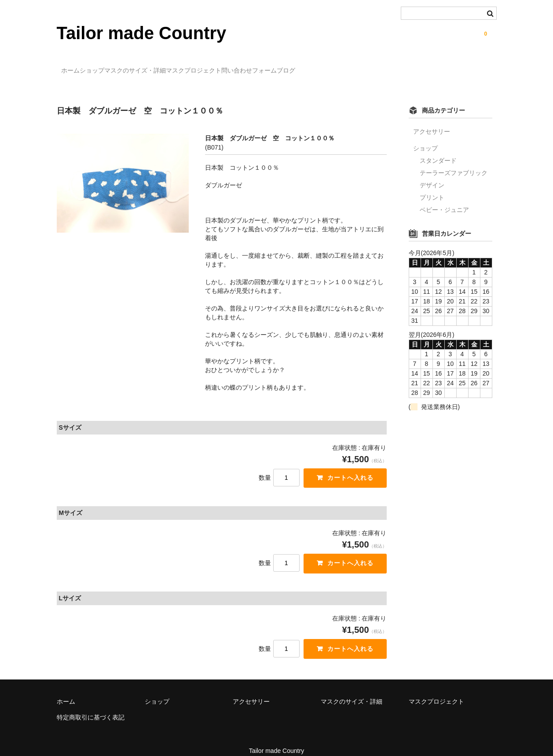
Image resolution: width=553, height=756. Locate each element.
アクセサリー (432, 119)
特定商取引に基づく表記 (91, 707)
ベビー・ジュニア (444, 197)
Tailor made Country (142, 33)
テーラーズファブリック (454, 160)
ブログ (381, 66)
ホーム (75, 66)
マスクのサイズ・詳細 (176, 66)
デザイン (432, 172)
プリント (432, 185)
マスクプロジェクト (252, 66)
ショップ (114, 66)
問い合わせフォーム (326, 66)
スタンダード (438, 148)
